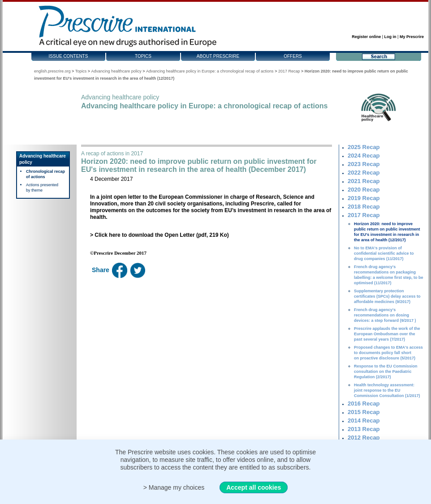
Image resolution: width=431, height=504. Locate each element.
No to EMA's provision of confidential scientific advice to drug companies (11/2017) (384, 253)
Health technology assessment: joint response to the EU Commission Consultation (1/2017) (387, 390)
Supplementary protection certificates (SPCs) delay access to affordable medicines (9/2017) (387, 296)
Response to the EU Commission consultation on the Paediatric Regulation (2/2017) (386, 372)
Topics (143, 56)
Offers (293, 56)
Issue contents (69, 56)
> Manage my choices (174, 487)
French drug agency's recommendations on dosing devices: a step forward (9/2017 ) (385, 315)
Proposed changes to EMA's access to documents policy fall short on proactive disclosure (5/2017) (388, 353)
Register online (366, 37)
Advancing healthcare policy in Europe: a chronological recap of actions (210, 71)
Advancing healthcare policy (116, 71)
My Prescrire (412, 37)
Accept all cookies (254, 487)
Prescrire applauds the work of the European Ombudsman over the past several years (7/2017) (387, 334)
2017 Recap (289, 71)
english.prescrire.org (52, 71)
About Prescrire (218, 56)
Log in (390, 37)
